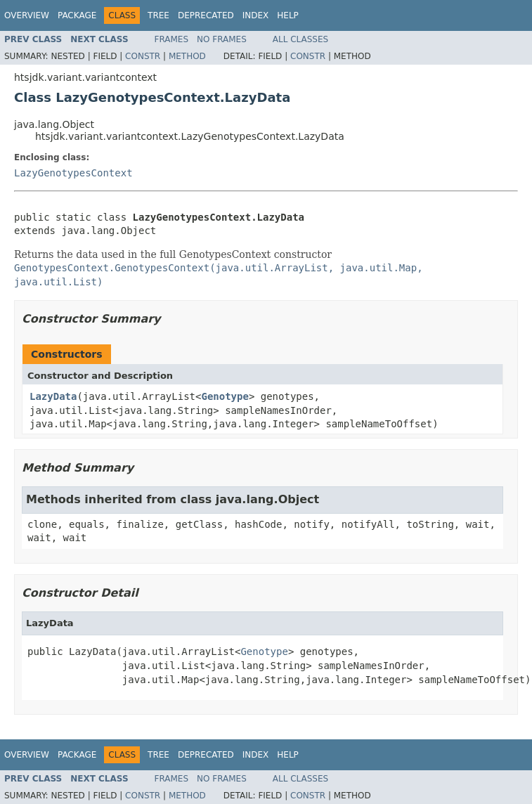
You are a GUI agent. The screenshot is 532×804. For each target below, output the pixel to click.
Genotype (225, 396)
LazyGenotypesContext (73, 173)
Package (77, 15)
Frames (172, 39)
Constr (143, 56)
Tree (158, 15)
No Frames (222, 39)
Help (288, 15)
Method (187, 56)
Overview (27, 15)
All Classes (300, 39)
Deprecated (206, 15)
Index (256, 15)
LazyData (53, 396)
